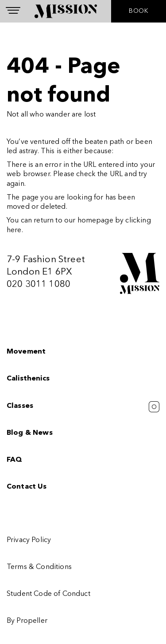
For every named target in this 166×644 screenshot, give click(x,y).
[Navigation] (13, 10)
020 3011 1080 (39, 284)
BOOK (139, 11)
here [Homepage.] (14, 230)
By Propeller (27, 621)
